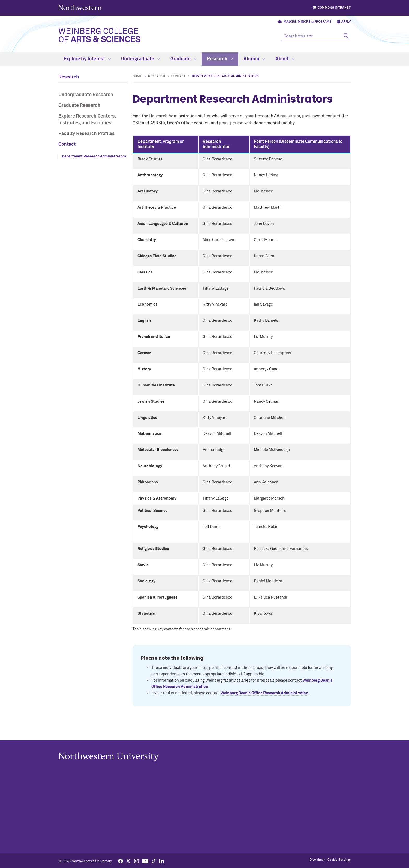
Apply (346, 22)
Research (220, 59)
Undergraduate (140, 59)
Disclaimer (317, 860)
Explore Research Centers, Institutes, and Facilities (87, 119)
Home (137, 76)
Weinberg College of (99, 36)
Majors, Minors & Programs (308, 22)
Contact (67, 144)
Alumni (254, 59)
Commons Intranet (334, 8)
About (285, 59)
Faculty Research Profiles (86, 134)
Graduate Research (79, 105)
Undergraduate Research (86, 95)
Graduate (183, 59)
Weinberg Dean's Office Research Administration (264, 693)
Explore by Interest (87, 59)
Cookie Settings (339, 860)
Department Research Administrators (94, 156)
